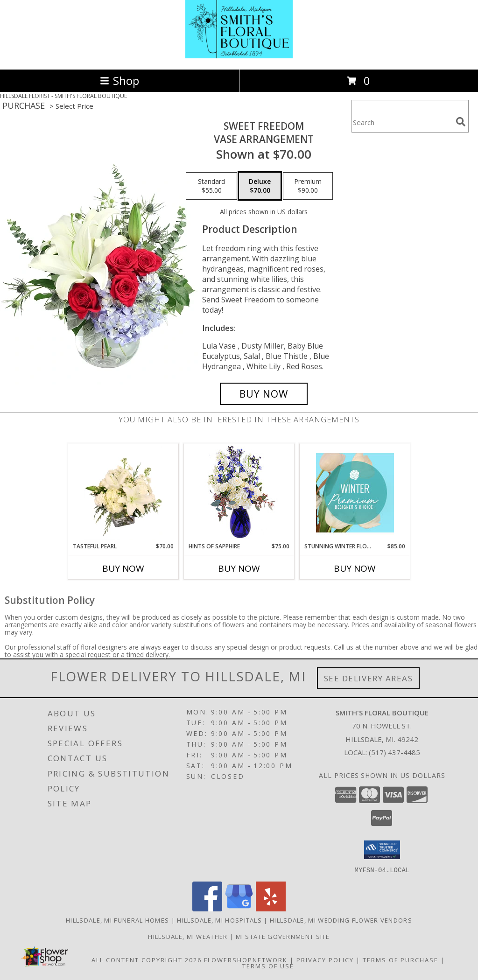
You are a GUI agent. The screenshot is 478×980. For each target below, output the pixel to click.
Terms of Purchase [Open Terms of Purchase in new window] (401, 959)
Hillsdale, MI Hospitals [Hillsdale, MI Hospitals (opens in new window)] (219, 920)
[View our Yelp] (271, 908)
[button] (382, 850)
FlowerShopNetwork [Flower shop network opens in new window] (246, 959)
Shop (119, 80)
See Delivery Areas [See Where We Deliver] (369, 678)
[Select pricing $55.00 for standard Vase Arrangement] (211, 186)
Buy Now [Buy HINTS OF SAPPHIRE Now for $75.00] (239, 568)
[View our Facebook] (207, 908)
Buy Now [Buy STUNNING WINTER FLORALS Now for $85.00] (355, 568)
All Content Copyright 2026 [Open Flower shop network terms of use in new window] (147, 959)
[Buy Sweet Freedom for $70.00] (264, 394)
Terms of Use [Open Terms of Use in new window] (268, 966)
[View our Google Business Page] (239, 908)
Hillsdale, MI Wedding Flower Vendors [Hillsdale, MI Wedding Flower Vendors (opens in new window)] (341, 920)
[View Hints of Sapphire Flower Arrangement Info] (239, 493)
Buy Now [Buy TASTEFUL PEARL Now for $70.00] (123, 568)
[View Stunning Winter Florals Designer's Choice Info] (355, 493)
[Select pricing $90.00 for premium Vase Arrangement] (308, 186)
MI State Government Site (283, 936)
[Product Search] (402, 122)
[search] (461, 122)
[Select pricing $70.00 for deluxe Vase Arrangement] (260, 186)
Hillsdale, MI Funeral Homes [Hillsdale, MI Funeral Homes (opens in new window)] (117, 920)
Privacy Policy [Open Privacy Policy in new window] (325, 959)
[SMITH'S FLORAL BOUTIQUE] (239, 56)
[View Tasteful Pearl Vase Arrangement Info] (123, 493)
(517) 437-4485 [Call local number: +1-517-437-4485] (394, 752)
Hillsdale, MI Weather (188, 936)
